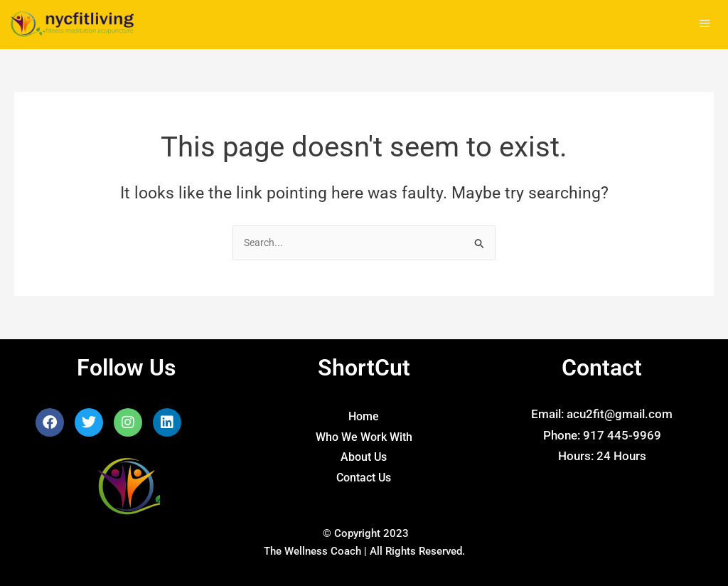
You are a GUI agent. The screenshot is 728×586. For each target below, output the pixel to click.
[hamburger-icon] (705, 25)
